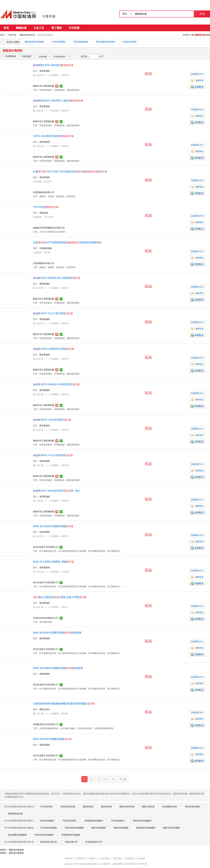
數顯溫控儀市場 (27, 35)
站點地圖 (105, 858)
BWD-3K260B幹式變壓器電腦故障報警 (58, 668)
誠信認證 (26, 56)
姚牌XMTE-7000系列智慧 (52, 420)
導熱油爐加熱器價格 (105, 42)
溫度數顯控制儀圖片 (94, 821)
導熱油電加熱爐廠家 (44, 835)
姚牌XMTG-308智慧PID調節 (53, 349)
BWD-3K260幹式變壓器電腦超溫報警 (57, 632)
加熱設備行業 (71, 842)
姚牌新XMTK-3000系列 (53, 65)
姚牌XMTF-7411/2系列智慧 (53, 313)
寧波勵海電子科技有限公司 (46, 724)
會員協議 (129, 858)
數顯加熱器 (88, 806)
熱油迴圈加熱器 (170, 806)
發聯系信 (197, 80)
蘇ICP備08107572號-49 (136, 864)
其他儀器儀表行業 (94, 842)
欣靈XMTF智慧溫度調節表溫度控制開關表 (67, 242)
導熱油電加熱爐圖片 (142, 821)
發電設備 (44, 213)
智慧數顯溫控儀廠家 (71, 835)
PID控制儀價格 (59, 42)
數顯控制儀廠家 (121, 828)
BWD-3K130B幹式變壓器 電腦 (53, 561)
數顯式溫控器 (148, 806)
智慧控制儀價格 (81, 42)
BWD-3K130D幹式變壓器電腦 (53, 526)
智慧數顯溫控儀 (15, 813)
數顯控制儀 (106, 806)
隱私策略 (117, 858)
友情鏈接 (141, 858)
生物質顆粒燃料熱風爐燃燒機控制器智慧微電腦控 (64, 703)
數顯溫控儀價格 (16, 850)
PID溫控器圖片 (70, 821)
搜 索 (202, 14)
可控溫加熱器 (46, 806)
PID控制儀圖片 (118, 821)
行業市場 (49, 16)
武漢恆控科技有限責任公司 (46, 618)
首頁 (6, 28)
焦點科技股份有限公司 (90, 864)
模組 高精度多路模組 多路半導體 (60, 597)
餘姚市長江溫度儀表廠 (44, 86)
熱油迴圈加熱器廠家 (17, 835)
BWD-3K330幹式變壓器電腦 (52, 739)
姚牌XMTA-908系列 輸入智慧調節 (56, 278)
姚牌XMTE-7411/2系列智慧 (53, 455)
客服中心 (93, 858)
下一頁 (123, 779)
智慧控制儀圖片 (47, 821)
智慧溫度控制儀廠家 (74, 828)
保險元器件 (45, 709)
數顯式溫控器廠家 (172, 828)
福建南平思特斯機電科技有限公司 (49, 228)
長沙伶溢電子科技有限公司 (46, 547)
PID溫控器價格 (130, 42)
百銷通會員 (9, 56)
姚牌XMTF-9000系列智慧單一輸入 (57, 491)
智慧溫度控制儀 (68, 806)
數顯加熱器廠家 (99, 828)
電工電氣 (56, 28)
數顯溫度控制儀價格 (34, 42)
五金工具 (39, 28)
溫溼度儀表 (45, 71)
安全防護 (74, 28)
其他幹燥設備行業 (49, 842)
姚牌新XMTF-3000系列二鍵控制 (58, 100)
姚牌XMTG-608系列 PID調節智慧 (56, 384)
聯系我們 (81, 858)
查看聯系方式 (197, 74)
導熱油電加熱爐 (192, 806)
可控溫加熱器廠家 (49, 828)
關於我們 (69, 858)
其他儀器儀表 (46, 248)
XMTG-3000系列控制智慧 (53, 136)
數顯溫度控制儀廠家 (146, 828)
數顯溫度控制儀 (127, 806)
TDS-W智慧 (46, 207)
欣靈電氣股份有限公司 (44, 192)
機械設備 (21, 28)
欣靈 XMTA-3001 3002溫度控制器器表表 (70, 171)
